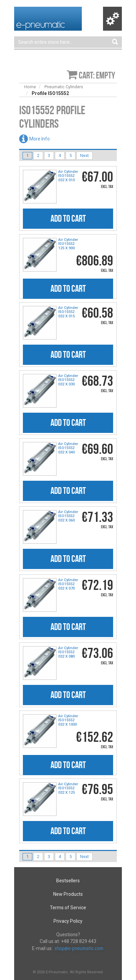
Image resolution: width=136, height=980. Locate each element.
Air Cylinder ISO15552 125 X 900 (68, 244)
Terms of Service (68, 908)
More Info (40, 139)
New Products (68, 894)
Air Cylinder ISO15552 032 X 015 (68, 312)
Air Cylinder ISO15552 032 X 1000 (68, 720)
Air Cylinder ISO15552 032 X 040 (68, 448)
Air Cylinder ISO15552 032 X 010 (68, 176)
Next (84, 155)
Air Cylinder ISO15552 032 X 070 (68, 584)
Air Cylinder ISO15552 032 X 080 (68, 652)
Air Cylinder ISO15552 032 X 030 (68, 380)
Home (30, 87)
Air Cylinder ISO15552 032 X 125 (68, 788)
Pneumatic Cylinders (64, 87)
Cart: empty (97, 75)
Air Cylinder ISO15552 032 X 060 (68, 516)
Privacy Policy (68, 921)
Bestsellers (68, 881)
